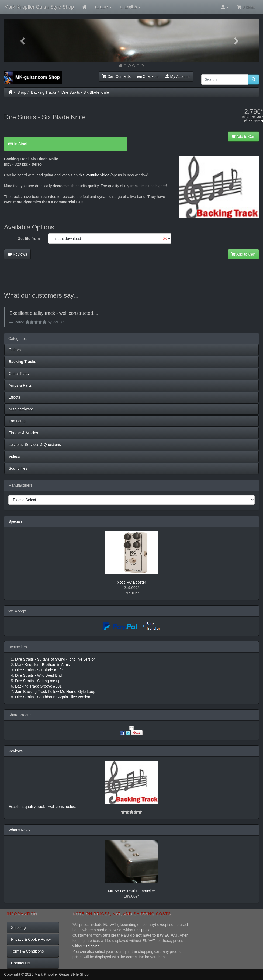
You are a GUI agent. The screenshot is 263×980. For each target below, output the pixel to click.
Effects (14, 397)
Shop (22, 92)
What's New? (19, 830)
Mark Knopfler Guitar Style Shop (39, 7)
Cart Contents (116, 76)
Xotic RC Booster (131, 582)
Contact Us (20, 963)
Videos (14, 456)
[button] (23, 41)
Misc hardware (21, 409)
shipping (257, 120)
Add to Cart (243, 137)
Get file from (29, 239)
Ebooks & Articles (23, 433)
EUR (103, 7)
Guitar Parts (19, 374)
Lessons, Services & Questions (35, 445)
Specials (15, 521)
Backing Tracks (44, 92)
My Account (178, 76)
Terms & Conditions (27, 951)
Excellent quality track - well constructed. (42, 807)
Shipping (18, 927)
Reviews (17, 254)
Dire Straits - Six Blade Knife (85, 92)
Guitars (15, 350)
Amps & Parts (20, 385)
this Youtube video (94, 175)
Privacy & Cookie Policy (31, 939)
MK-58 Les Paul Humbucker (131, 891)
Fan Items (17, 421)
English (130, 7)
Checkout (148, 76)
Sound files (18, 468)
